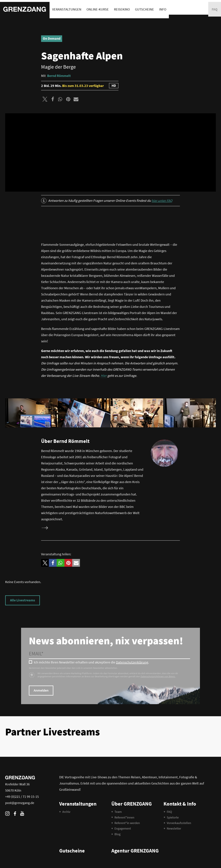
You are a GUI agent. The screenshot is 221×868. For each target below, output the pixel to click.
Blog (117, 834)
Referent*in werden (127, 823)
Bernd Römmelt (59, 76)
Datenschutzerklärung (132, 662)
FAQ (169, 812)
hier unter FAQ (162, 200)
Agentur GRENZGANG (135, 851)
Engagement (123, 828)
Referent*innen (124, 817)
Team (118, 812)
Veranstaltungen (67, 7)
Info (163, 7)
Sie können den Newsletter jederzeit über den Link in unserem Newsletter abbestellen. (73, 668)
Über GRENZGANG (132, 804)
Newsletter (174, 828)
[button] (45, 99)
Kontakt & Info (180, 804)
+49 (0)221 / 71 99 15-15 (22, 797)
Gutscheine (145, 7)
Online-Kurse (98, 7)
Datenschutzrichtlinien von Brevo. (158, 676)
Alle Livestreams (23, 600)
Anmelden (41, 690)
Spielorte (173, 817)
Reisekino (122, 7)
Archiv (66, 812)
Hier (104, 376)
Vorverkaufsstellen (179, 823)
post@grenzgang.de (20, 803)
